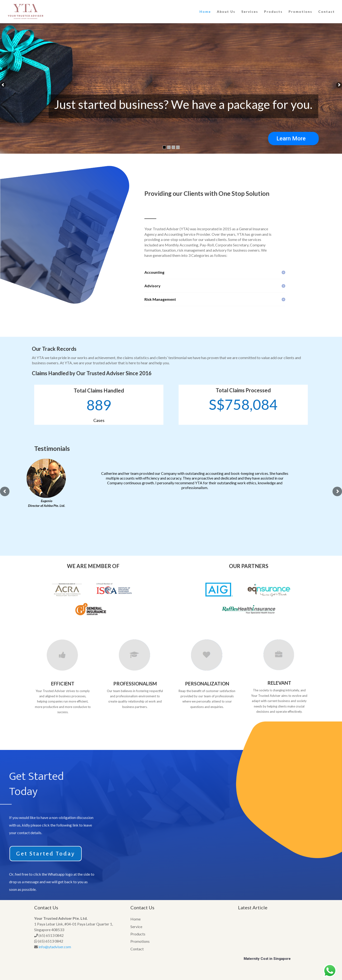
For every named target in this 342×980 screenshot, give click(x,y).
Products (273, 12)
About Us (226, 12)
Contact (327, 12)
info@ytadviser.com (55, 947)
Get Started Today (46, 854)
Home (205, 12)
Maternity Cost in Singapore (267, 959)
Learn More (291, 139)
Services (250, 12)
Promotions (300, 12)
